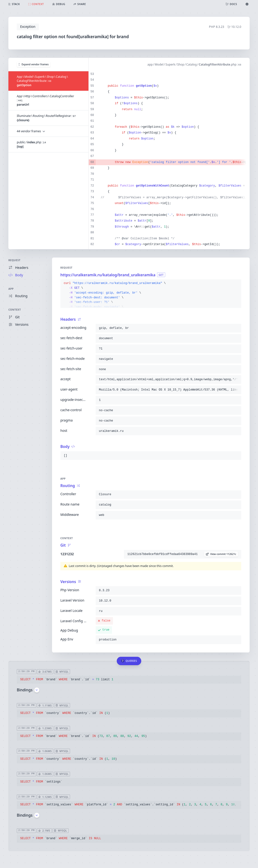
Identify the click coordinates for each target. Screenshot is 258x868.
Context (15, 310)
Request (14, 260)
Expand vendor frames (34, 64)
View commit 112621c (221, 554)
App (11, 289)
